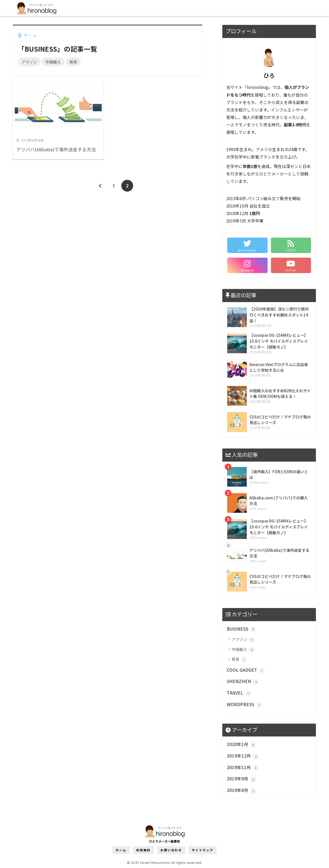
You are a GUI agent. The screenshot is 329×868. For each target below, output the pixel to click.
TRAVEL (239, 693)
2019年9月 (241, 779)
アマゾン (29, 62)
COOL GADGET (246, 670)
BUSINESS (241, 629)
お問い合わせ (171, 850)
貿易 (73, 62)
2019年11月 (243, 768)
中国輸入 (53, 62)
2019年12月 (243, 756)
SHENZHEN (243, 682)
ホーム (121, 850)
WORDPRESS (244, 705)
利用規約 (143, 850)
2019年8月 (241, 790)
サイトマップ (203, 850)
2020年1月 (241, 744)
